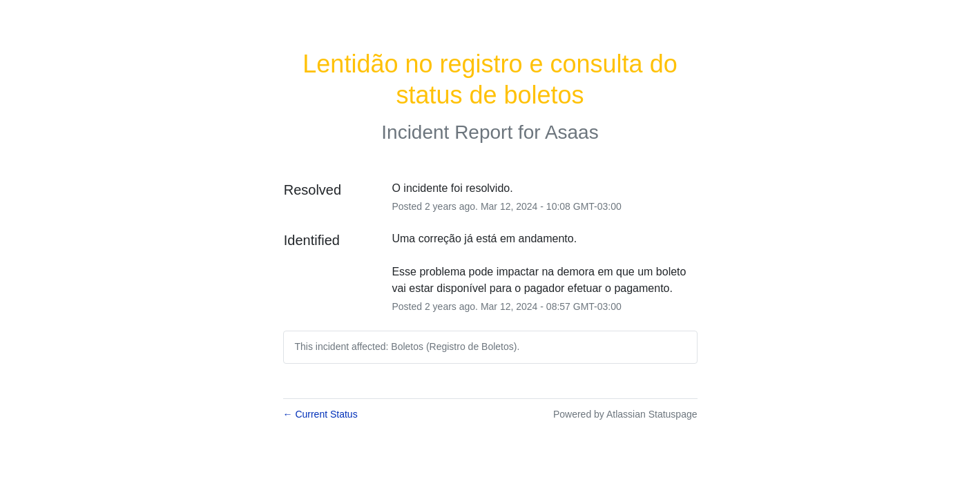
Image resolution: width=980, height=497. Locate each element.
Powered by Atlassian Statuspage (625, 414)
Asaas (572, 132)
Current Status (320, 414)
